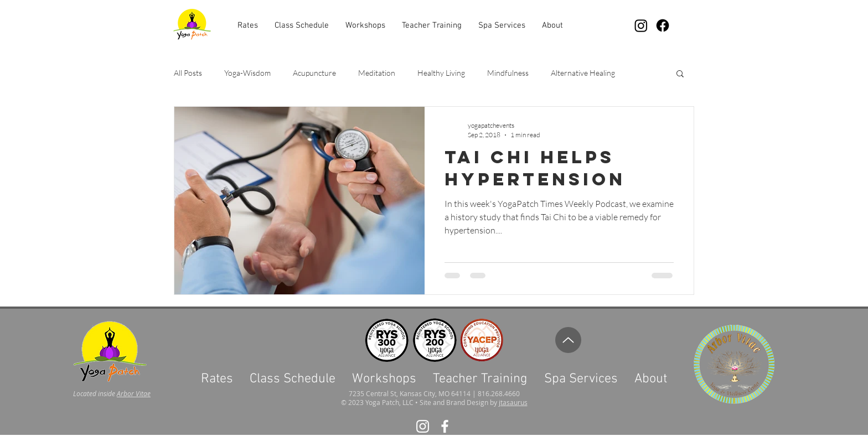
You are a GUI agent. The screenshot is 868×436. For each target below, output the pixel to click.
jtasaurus (513, 402)
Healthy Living (441, 73)
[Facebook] (663, 25)
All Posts (188, 73)
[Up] (568, 340)
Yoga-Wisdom (247, 73)
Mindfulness (508, 73)
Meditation (377, 73)
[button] (502, 25)
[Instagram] (641, 25)
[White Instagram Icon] (423, 426)
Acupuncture (314, 73)
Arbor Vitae (134, 393)
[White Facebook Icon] (445, 426)
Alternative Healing (583, 73)
